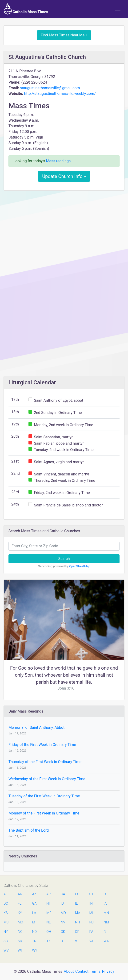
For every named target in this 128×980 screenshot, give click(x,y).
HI (48, 904)
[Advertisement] (64, 229)
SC (6, 941)
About (69, 971)
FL (20, 904)
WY (35, 951)
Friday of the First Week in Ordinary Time (42, 745)
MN (106, 913)
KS (6, 913)
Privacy (108, 971)
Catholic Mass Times (26, 9)
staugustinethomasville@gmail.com (50, 88)
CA (63, 894)
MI (91, 913)
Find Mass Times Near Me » (64, 35)
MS (6, 922)
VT (77, 941)
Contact (82, 971)
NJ (92, 922)
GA (34, 904)
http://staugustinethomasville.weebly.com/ (60, 94)
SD (20, 941)
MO (20, 922)
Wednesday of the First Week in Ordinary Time (47, 779)
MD (63, 913)
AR (48, 894)
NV (63, 922)
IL (76, 904)
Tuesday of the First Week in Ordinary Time (44, 796)
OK (63, 932)
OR (77, 932)
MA (77, 913)
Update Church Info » (64, 176)
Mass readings (58, 161)
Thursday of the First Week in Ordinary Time (45, 762)
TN (34, 941)
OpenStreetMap (80, 566)
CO (77, 894)
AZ (34, 894)
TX (48, 941)
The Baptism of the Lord (29, 830)
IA (105, 904)
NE (48, 922)
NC (20, 932)
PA (91, 932)
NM (106, 922)
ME (49, 913)
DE (106, 894)
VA (91, 941)
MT (35, 922)
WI (20, 951)
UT (63, 941)
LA (34, 913)
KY (20, 913)
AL (6, 894)
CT (92, 894)
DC (6, 904)
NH (77, 922)
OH (49, 932)
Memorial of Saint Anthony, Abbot (36, 727)
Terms (95, 971)
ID (62, 904)
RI (105, 932)
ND (35, 932)
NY (6, 932)
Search (64, 559)
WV (6, 951)
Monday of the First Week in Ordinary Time (44, 813)
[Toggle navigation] (118, 9)
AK (20, 894)
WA (106, 941)
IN (91, 904)
